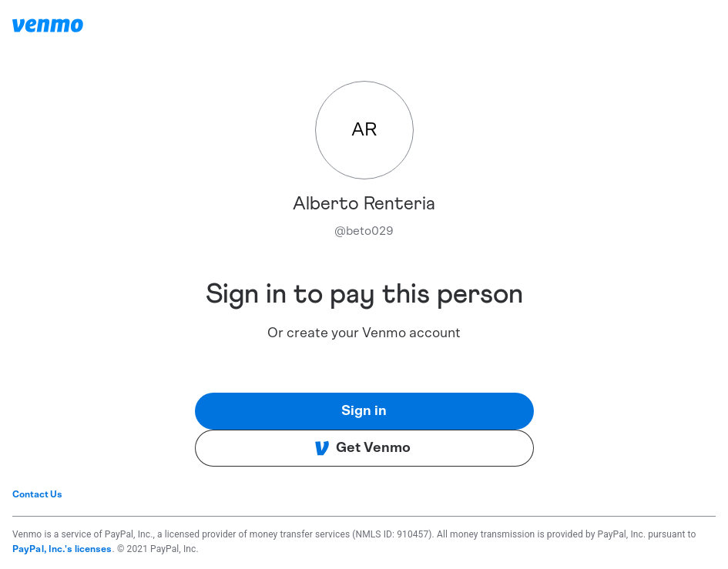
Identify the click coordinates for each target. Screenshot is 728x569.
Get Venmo (362, 448)
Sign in (364, 411)
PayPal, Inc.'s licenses (62, 549)
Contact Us (37, 494)
